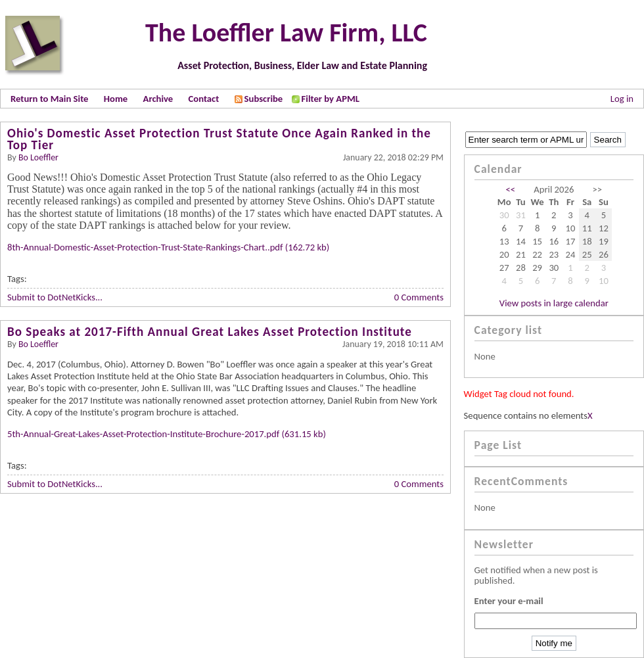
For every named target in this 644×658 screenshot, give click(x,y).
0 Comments (419, 297)
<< (511, 189)
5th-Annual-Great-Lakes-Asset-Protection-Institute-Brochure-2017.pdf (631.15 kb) (167, 434)
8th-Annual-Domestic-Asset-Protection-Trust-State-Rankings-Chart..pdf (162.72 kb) (168, 247)
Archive (158, 99)
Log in (622, 99)
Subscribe (259, 99)
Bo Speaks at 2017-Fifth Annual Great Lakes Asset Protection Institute (210, 332)
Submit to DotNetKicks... (55, 297)
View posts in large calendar (554, 303)
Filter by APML (331, 99)
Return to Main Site (49, 99)
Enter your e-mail (509, 601)
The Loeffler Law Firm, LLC (286, 33)
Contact (204, 99)
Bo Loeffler (38, 157)
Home (116, 99)
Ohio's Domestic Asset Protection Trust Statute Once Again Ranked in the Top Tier (219, 139)
